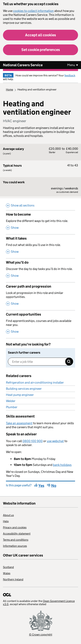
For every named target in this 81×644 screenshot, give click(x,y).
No (54, 486)
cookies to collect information (33, 11)
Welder (11, 401)
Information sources (15, 546)
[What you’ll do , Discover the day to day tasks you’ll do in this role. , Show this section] (40, 270)
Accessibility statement (17, 534)
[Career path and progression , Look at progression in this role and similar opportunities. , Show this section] (40, 296)
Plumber (12, 407)
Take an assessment (19, 423)
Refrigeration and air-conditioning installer (35, 382)
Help (6, 521)
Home (9, 89)
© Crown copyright (41, 634)
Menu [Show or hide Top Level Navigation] (71, 65)
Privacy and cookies (15, 527)
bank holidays (62, 465)
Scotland (8, 567)
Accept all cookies (40, 35)
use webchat (55, 441)
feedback (70, 75)
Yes (41, 486)
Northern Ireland (13, 579)
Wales (7, 573)
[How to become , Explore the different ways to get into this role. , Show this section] (40, 222)
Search (69, 362)
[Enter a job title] (40, 362)
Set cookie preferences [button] (41, 50)
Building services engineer (24, 389)
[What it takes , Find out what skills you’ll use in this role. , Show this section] (40, 246)
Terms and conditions (16, 540)
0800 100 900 (33, 441)
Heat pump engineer (20, 395)
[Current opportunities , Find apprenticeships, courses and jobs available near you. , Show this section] (40, 324)
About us (8, 515)
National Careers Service (23, 65)
